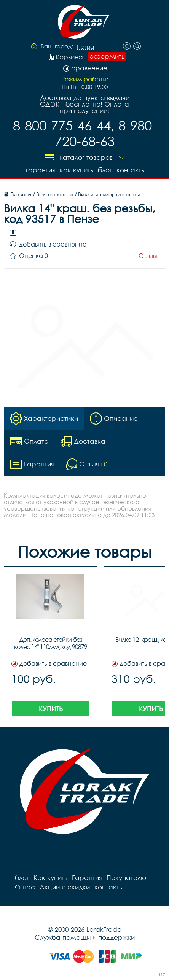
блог (105, 170)
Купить (51, 709)
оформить (107, 56)
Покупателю (126, 877)
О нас (25, 887)
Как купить (77, 170)
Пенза (85, 47)
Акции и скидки (65, 887)
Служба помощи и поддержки (85, 937)
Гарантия (41, 170)
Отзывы (149, 256)
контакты (131, 170)
